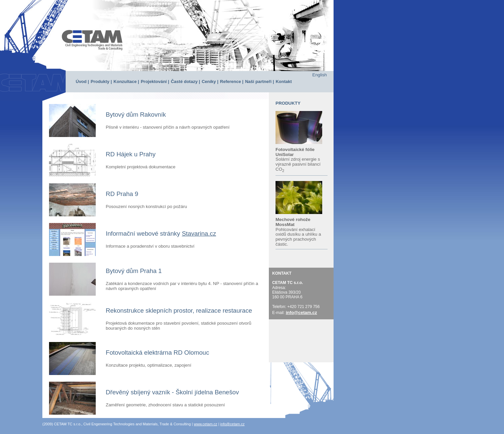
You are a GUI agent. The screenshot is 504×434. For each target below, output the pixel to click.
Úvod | (82, 81)
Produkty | (101, 81)
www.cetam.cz (205, 424)
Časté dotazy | (185, 81)
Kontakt (284, 81)
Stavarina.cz (199, 233)
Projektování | (155, 81)
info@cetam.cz (302, 312)
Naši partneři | (260, 81)
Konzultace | (126, 81)
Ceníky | (210, 81)
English (320, 75)
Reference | (232, 81)
